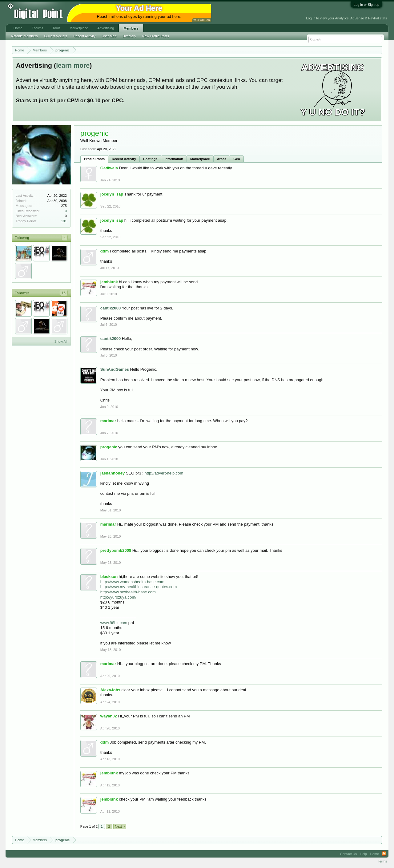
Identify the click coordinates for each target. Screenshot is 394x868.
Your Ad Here (202, 20)
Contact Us (348, 854)
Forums (37, 28)
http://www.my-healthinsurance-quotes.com (139, 587)
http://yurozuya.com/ (118, 597)
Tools (56, 28)
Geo (237, 159)
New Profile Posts (156, 36)
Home (18, 28)
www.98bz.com (114, 623)
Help (363, 854)
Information (174, 159)
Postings (150, 159)
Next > (120, 826)
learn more (73, 66)
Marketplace (200, 159)
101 (64, 221)
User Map (109, 36)
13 (64, 293)
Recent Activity (124, 159)
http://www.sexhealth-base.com (128, 592)
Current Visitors (56, 36)
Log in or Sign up (366, 5)
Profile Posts (94, 159)
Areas (222, 159)
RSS (384, 854)
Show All (61, 341)
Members (131, 28)
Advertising (106, 28)
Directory (129, 36)
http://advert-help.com (164, 473)
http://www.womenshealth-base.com (132, 582)
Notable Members (24, 36)
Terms (382, 861)
